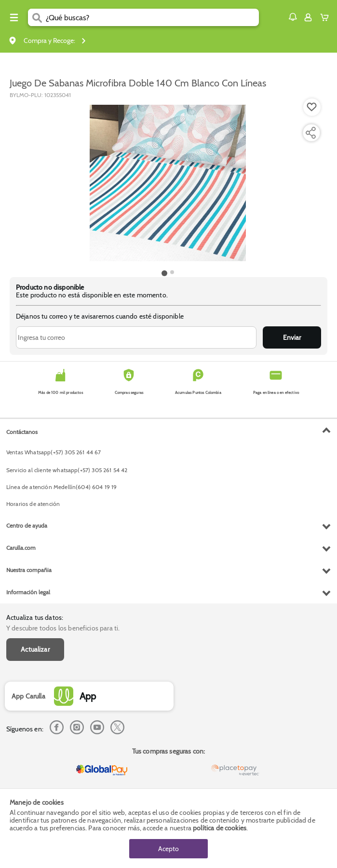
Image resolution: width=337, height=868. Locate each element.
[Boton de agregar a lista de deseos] (312, 107)
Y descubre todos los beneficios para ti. (63, 628)
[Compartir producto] (310, 133)
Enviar (292, 337)
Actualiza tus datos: (35, 617)
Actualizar (35, 649)
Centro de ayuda (27, 525)
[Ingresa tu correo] (136, 337)
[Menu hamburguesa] (14, 17)
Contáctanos (22, 432)
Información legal (28, 592)
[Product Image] (168, 183)
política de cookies (220, 828)
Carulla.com (21, 548)
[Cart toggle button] (327, 17)
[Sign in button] (308, 17)
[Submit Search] (37, 17)
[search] (152, 17)
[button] (293, 17)
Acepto (168, 849)
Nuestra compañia (29, 570)
